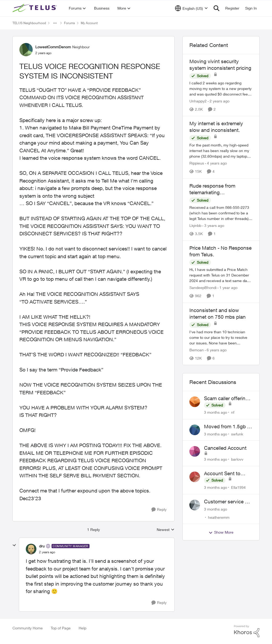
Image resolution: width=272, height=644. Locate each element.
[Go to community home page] (35, 8)
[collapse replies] (14, 545)
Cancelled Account (225, 448)
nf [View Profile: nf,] (233, 412)
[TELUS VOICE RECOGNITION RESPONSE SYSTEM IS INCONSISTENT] (47, 552)
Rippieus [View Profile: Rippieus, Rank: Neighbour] (197, 163)
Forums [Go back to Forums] (69, 23)
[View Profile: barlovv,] (195, 451)
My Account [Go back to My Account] (89, 23)
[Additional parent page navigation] (55, 23)
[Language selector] (191, 8)
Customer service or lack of (227, 502)
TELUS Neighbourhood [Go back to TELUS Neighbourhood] (29, 23)
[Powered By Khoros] (247, 631)
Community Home (28, 628)
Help (82, 628)
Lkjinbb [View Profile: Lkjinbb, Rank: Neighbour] (195, 225)
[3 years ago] (213, 225)
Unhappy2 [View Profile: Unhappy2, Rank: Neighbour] (198, 101)
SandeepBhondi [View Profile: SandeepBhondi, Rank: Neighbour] (203, 288)
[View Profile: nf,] (195, 402)
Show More (221, 532)
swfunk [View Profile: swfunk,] (237, 434)
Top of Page (61, 628)
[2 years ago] (219, 101)
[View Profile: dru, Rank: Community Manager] (31, 549)
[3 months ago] (216, 412)
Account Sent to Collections (222, 474)
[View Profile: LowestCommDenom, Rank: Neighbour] (26, 50)
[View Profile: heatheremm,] (195, 505)
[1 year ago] (228, 288)
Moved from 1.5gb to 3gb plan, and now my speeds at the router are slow (228, 427)
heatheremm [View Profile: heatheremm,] (219, 517)
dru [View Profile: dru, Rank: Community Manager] (42, 546)
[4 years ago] (216, 163)
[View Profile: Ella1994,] (195, 477)
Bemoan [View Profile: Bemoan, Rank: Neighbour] (197, 350)
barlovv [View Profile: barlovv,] (237, 459)
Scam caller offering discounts (226, 399)
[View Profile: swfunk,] (195, 430)
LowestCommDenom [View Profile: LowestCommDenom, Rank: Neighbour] (53, 47)
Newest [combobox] (166, 530)
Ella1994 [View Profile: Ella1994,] (238, 487)
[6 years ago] (216, 350)
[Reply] (159, 510)
